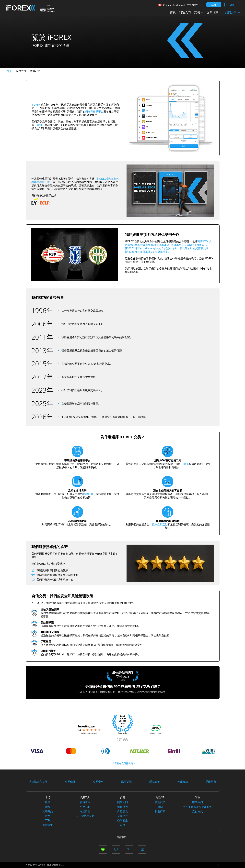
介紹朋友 (123, 811)
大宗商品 (48, 811)
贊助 (160, 807)
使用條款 (183, 782)
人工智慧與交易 (85, 816)
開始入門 (185, 12)
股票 (48, 802)
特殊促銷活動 (160, 524)
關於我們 (160, 802)
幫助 (198, 797)
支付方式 (198, 811)
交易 (199, 12)
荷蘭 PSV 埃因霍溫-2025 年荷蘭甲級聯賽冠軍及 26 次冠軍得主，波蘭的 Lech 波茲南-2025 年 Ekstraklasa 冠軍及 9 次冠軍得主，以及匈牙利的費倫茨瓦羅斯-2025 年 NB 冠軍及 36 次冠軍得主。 (168, 246)
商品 (186, 464)
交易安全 (98, 782)
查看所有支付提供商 (123, 763)
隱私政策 (155, 782)
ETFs (48, 820)
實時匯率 (85, 802)
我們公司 (233, 12)
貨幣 (39, 125)
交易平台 (123, 816)
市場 (48, 797)
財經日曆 (88, 494)
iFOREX (36, 105)
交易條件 (70, 782)
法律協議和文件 (38, 782)
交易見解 (85, 807)
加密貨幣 (48, 825)
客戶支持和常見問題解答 (198, 807)
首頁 (173, 12)
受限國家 (211, 782)
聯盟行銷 (160, 811)
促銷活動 (214, 12)
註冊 (214, 5)
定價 (123, 825)
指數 (48, 807)
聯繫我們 (198, 802)
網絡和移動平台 (94, 111)
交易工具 (85, 797)
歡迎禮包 (123, 807)
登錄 (232, 5)
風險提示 (126, 782)
